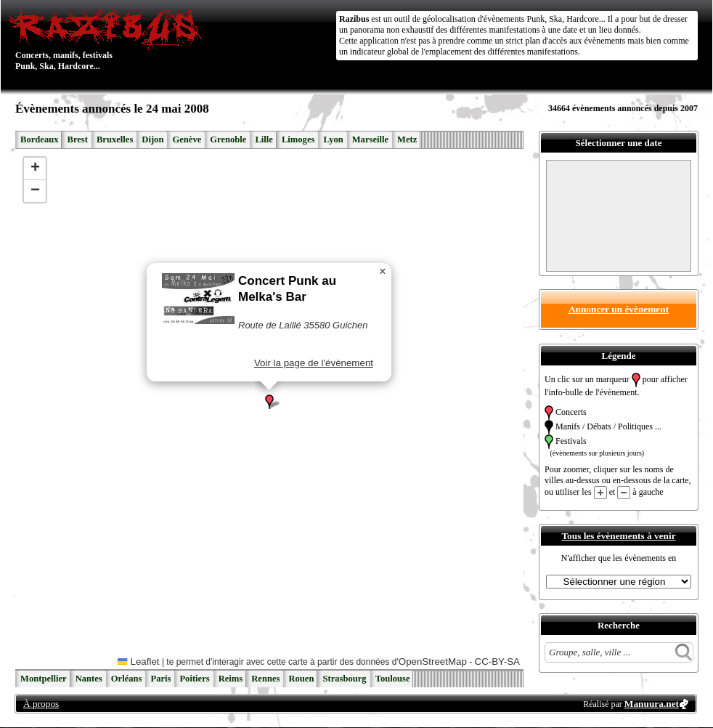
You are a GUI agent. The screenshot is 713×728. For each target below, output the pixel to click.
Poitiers (194, 679)
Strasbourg (344, 679)
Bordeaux (39, 139)
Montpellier (44, 679)
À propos (41, 704)
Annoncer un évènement (619, 309)
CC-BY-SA (497, 662)
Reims (231, 679)
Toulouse (393, 679)
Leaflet (138, 662)
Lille (264, 139)
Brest (77, 139)
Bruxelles (115, 139)
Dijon (152, 139)
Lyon (333, 139)
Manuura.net (652, 704)
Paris (160, 679)
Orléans (127, 679)
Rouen (301, 679)
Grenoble (228, 139)
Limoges (298, 139)
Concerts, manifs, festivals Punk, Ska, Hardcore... (109, 39)
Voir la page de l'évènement (314, 363)
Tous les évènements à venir (618, 536)
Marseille (370, 139)
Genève (187, 139)
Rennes (265, 679)
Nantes (89, 679)
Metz (407, 139)
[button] (269, 402)
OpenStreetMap (433, 662)
